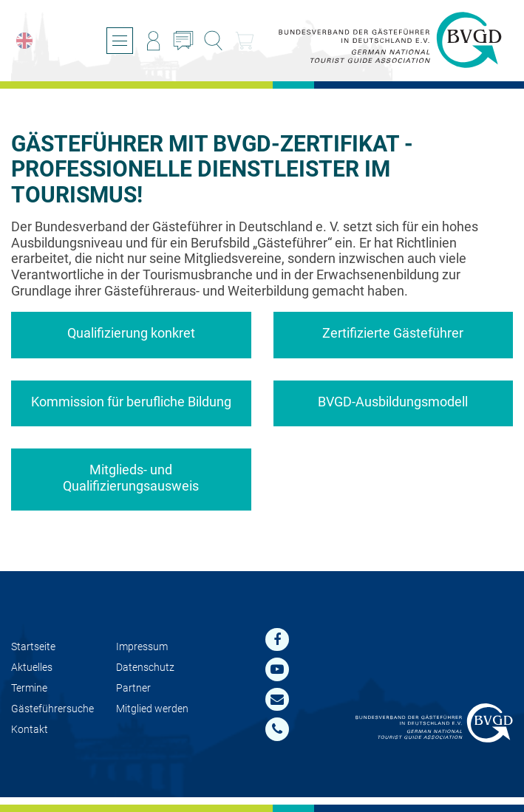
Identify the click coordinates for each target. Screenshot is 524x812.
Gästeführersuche (52, 709)
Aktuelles (32, 668)
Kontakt (30, 730)
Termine (29, 688)
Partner (133, 688)
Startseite (33, 647)
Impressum (142, 647)
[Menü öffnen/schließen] (120, 41)
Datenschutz (145, 668)
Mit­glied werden (152, 709)
